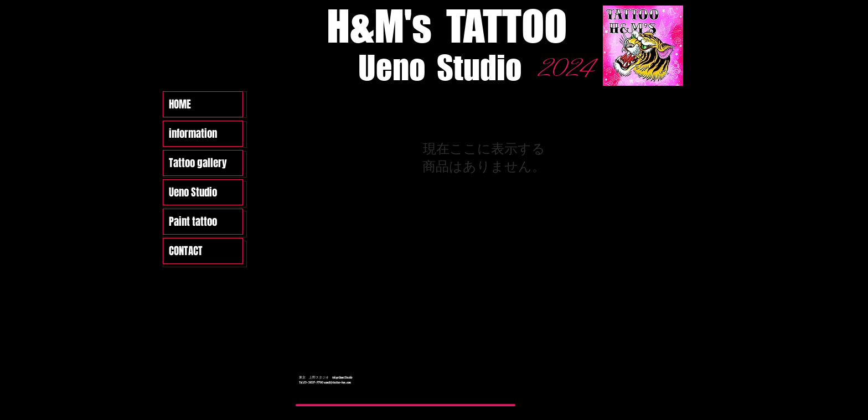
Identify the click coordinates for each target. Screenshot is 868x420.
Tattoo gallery (198, 163)
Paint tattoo (193, 221)
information (193, 133)
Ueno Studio (193, 192)
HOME (180, 104)
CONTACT (186, 251)
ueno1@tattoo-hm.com (337, 382)
